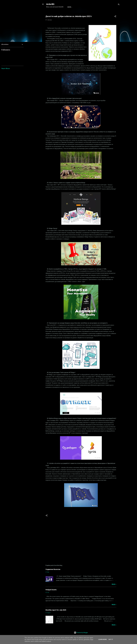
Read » (114, 584)
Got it (111, 639)
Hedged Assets (51, 590)
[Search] (119, 5)
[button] (115, 17)
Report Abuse (6, 68)
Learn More (103, 639)
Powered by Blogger (81, 633)
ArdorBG (50, 4)
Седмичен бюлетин (53, 569)
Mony (69, 7)
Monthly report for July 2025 (56, 610)
